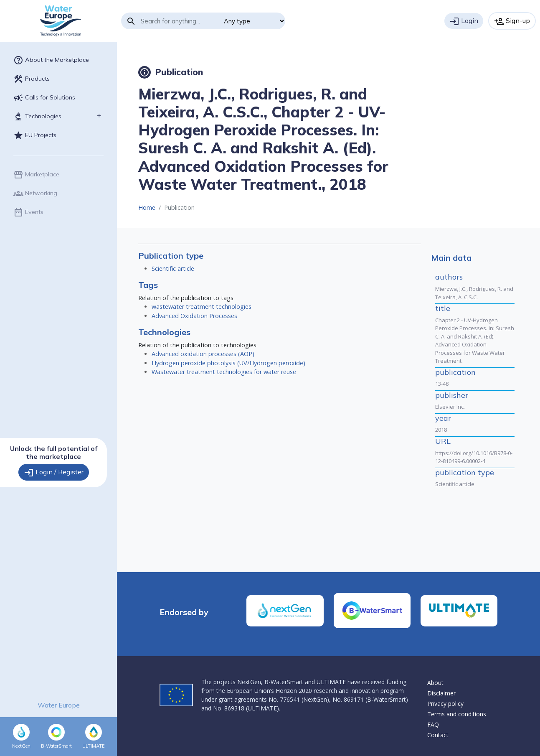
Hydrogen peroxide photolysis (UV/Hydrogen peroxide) (228, 363)
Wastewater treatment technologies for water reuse (224, 372)
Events (28, 212)
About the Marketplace (51, 60)
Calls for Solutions (44, 98)
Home (147, 207)
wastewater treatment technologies (202, 307)
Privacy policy (445, 704)
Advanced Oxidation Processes (194, 316)
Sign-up (512, 21)
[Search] (179, 21)
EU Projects (35, 135)
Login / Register (54, 473)
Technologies (37, 117)
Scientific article (173, 269)
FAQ (433, 724)
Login (464, 21)
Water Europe (59, 705)
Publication (171, 72)
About (435, 683)
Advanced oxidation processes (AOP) (203, 354)
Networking (35, 193)
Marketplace (36, 175)
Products (32, 79)
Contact (438, 735)
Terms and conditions (457, 714)
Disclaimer (441, 693)
